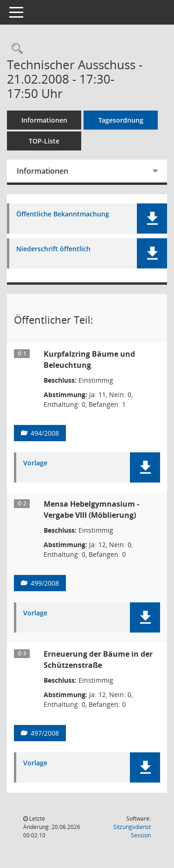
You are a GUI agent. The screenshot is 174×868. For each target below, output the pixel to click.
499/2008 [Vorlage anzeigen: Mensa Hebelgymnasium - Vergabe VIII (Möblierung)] (45, 583)
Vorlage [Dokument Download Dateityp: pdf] (35, 463)
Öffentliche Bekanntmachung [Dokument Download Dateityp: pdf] (63, 214)
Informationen (44, 120)
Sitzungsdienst (132, 831)
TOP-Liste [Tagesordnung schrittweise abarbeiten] (44, 141)
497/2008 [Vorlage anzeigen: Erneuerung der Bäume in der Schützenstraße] (45, 733)
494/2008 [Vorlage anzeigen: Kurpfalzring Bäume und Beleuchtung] (45, 433)
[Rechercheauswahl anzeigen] (15, 49)
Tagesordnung (121, 120)
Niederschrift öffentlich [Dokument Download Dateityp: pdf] (53, 249)
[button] (152, 219)
